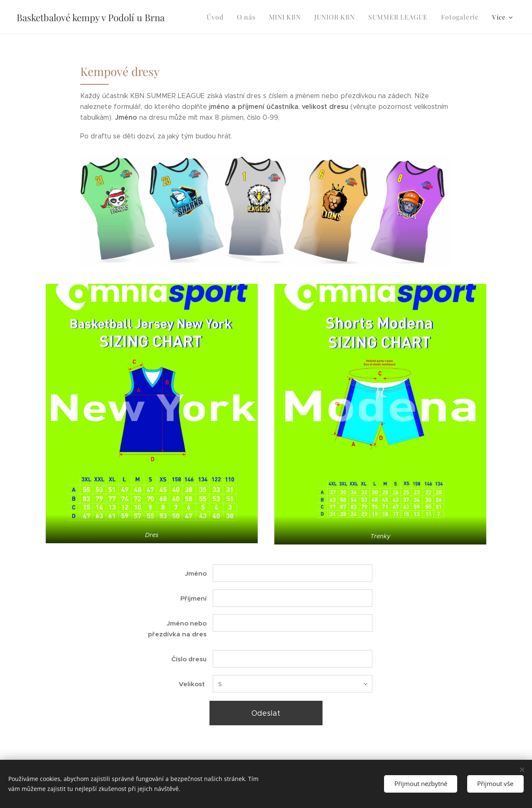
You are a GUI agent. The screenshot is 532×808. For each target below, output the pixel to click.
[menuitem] (227, 17)
